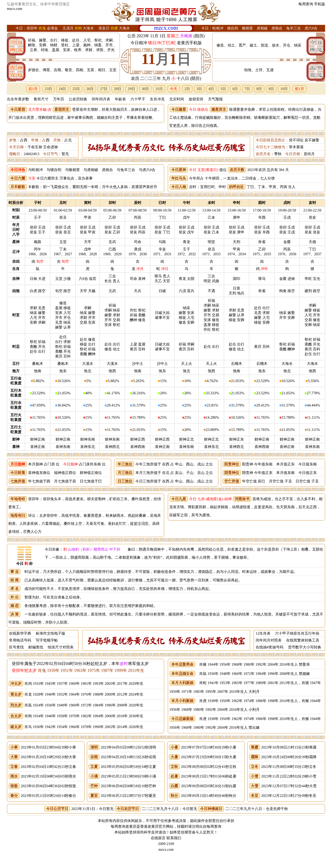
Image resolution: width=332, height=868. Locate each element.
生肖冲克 (157, 99)
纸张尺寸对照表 (61, 647)
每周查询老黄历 (124, 826)
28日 (118, 89)
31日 (159, 89)
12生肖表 (263, 633)
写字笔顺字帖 (47, 640)
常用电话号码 (20, 640)
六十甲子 (138, 99)
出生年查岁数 (18, 99)
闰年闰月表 (101, 99)
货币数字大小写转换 (305, 647)
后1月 (33, 89)
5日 (223, 89)
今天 (174, 89)
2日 (187, 89)
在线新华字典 (20, 633)
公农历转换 (78, 99)
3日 (199, 89)
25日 (76, 89)
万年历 (59, 99)
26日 (90, 89)
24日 (62, 89)
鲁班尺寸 (41, 99)
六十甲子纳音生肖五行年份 (297, 633)
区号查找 (16, 647)
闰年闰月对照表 (269, 640)
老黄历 (153, 826)
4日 (211, 89)
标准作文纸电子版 (50, 633)
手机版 (320, 4)
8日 (259, 89)
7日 (247, 89)
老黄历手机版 (189, 43)
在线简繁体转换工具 (303, 640)
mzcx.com (15, 9)
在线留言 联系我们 (166, 838)
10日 (284, 89)
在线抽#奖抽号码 (270, 647)
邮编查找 (36, 647)
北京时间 (177, 99)
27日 (104, 89)
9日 (271, 89)
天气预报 (215, 99)
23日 (48, 89)
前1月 (299, 89)
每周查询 (306, 4)
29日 (131, 89)
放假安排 (196, 99)
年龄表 (120, 99)
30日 (145, 89)
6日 (235, 89)
